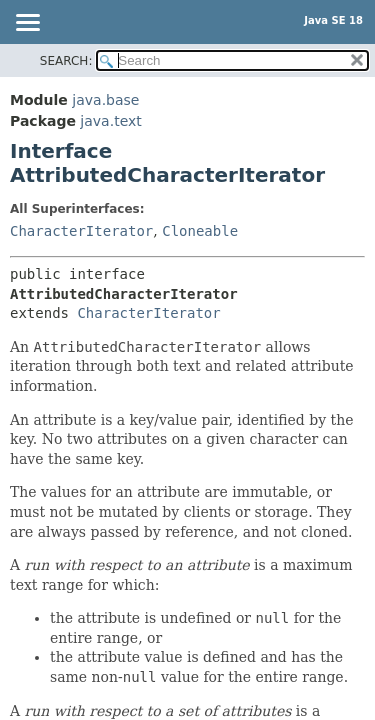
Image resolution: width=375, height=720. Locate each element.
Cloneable (200, 231)
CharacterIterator (81, 231)
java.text (110, 121)
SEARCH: (66, 61)
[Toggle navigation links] (27, 24)
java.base (105, 100)
